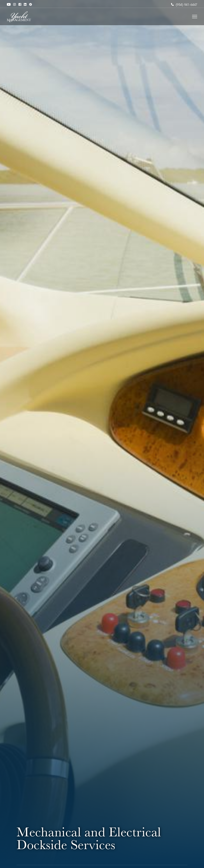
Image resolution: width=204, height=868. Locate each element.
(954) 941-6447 (184, 5)
